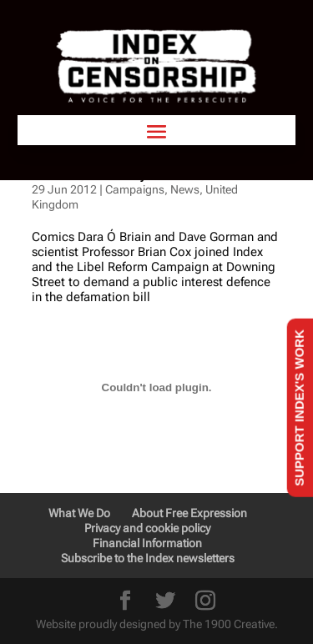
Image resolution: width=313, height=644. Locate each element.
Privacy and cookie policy (147, 528)
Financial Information (147, 543)
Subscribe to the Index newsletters (148, 558)
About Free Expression (189, 513)
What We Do (79, 513)
